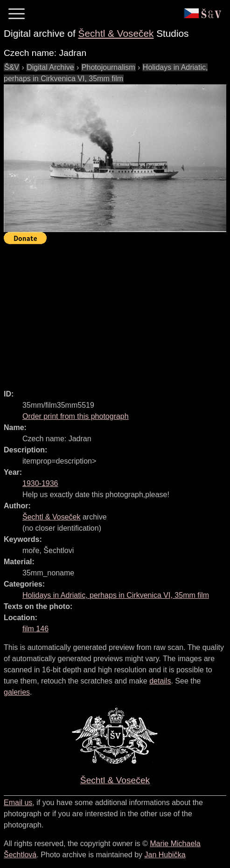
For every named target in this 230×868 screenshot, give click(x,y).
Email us (18, 803)
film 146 (35, 629)
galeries (17, 692)
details (160, 681)
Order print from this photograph (76, 416)
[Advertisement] (117, 313)
